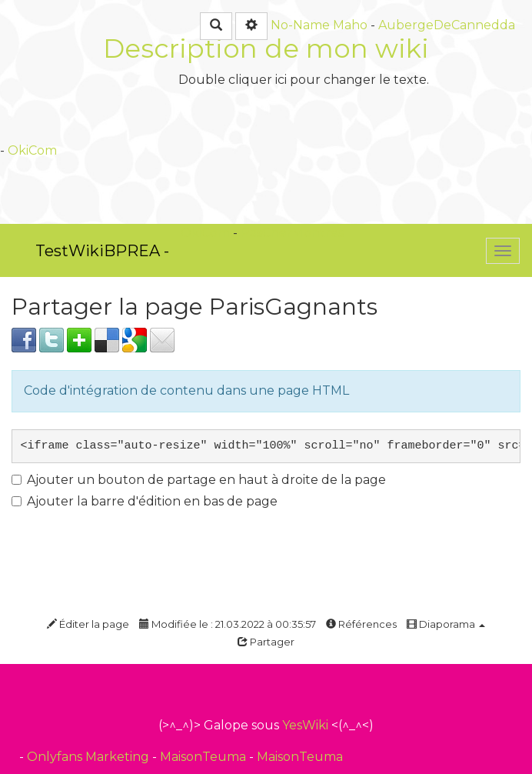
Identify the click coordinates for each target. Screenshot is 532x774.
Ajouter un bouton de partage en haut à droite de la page (199, 480)
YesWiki (305, 725)
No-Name (300, 25)
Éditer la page (88, 624)
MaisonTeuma (204, 757)
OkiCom (32, 150)
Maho (350, 25)
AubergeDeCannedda (447, 25)
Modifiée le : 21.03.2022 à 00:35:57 (228, 624)
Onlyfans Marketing (90, 757)
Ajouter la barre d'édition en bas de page (145, 501)
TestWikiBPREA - (102, 251)
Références (361, 624)
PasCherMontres (292, 233)
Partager (266, 642)
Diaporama (446, 624)
